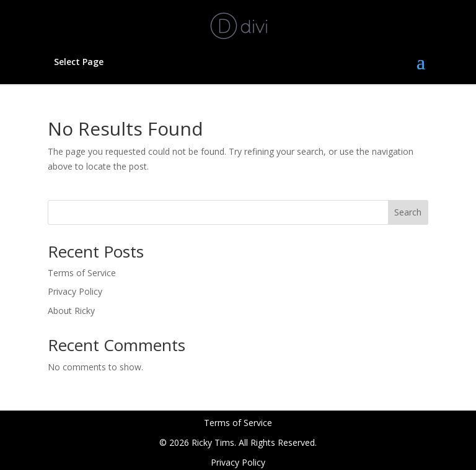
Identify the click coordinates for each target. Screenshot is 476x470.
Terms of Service (82, 273)
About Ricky (71, 311)
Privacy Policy (75, 291)
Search (408, 212)
